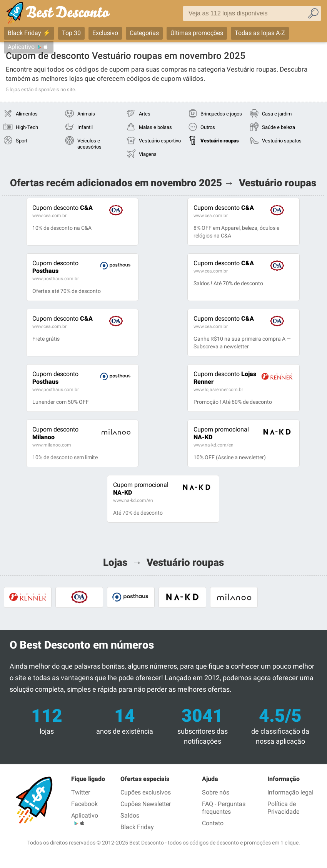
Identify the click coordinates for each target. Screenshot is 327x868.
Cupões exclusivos (146, 792)
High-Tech (27, 127)
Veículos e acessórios (89, 144)
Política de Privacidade (283, 808)
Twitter (81, 792)
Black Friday (137, 827)
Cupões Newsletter (146, 804)
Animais (86, 114)
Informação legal (290, 792)
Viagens (148, 154)
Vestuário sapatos (282, 141)
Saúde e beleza (279, 127)
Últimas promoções (197, 33)
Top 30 (71, 33)
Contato (213, 823)
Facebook (84, 804)
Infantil (85, 127)
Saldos (130, 815)
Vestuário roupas (220, 141)
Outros (208, 127)
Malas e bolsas (155, 127)
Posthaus (55, 267)
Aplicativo (21, 47)
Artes (145, 114)
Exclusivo (105, 33)
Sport (22, 141)
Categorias (144, 33)
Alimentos (27, 114)
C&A (63, 208)
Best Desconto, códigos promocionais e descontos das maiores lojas (66, 14)
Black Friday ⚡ (29, 33)
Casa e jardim (277, 114)
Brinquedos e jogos (221, 114)
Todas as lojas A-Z (260, 33)
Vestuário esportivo (160, 141)
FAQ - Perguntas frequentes (224, 808)
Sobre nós (216, 792)
